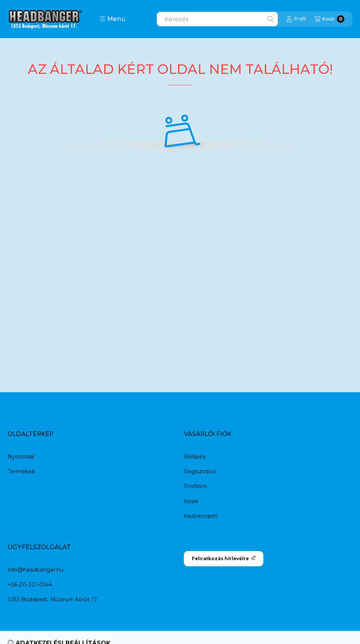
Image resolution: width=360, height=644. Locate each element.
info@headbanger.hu (36, 570)
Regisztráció (200, 471)
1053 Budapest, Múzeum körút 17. (53, 599)
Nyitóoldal (21, 457)
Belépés (195, 457)
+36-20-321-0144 (30, 585)
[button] (112, 19)
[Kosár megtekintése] (329, 19)
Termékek (21, 471)
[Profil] (296, 19)
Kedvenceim (201, 516)
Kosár (191, 501)
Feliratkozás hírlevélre (224, 559)
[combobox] (217, 19)
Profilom (195, 486)
